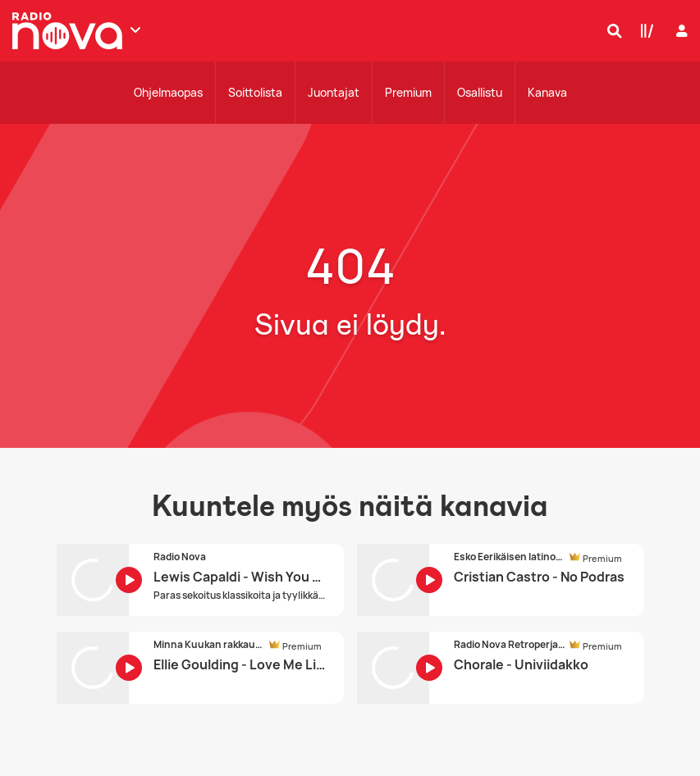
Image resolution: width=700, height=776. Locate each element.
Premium (408, 92)
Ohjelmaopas (168, 92)
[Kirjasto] (643, 30)
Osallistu (480, 92)
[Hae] (611, 30)
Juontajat (334, 92)
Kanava (547, 92)
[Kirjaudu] (680, 31)
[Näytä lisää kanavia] (135, 30)
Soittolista (255, 92)
